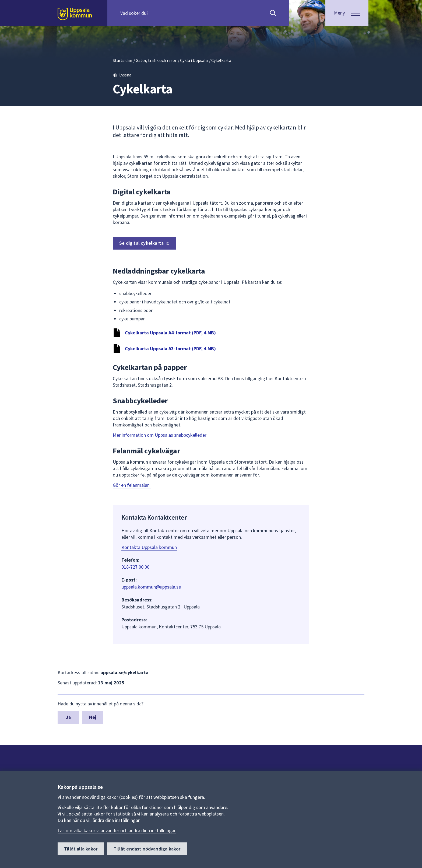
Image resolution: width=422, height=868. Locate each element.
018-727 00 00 (135, 567)
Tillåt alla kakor (81, 849)
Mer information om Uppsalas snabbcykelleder (160, 435)
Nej (93, 717)
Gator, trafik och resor (156, 60)
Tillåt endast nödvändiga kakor (147, 849)
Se (144, 243)
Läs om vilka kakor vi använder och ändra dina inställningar (117, 830)
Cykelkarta (221, 60)
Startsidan (122, 60)
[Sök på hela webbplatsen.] (155, 13)
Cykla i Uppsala (194, 60)
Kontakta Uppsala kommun (149, 547)
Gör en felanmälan (132, 485)
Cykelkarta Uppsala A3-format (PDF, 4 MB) (170, 349)
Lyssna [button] (125, 75)
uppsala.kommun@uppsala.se (151, 587)
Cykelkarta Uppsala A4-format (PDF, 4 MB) (170, 333)
